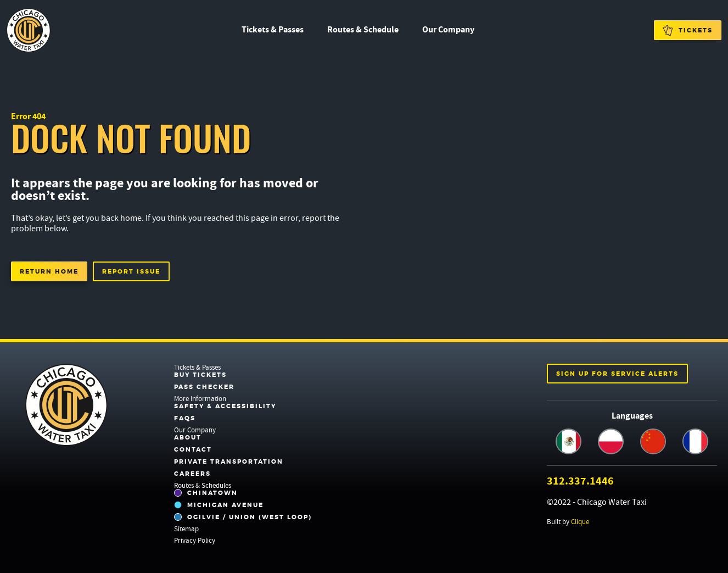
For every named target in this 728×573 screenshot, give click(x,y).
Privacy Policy (195, 540)
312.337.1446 (580, 481)
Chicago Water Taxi (29, 30)
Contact (193, 449)
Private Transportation (229, 461)
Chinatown (206, 493)
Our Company (448, 29)
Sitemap (186, 529)
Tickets (688, 30)
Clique (580, 522)
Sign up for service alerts (617, 374)
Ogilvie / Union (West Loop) (243, 517)
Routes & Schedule (363, 29)
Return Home (49, 271)
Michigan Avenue (219, 505)
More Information (200, 399)
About (188, 437)
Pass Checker (204, 387)
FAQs (185, 418)
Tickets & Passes (273, 29)
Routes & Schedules (203, 485)
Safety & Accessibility (225, 406)
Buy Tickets (200, 375)
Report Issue (131, 271)
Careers (192, 474)
